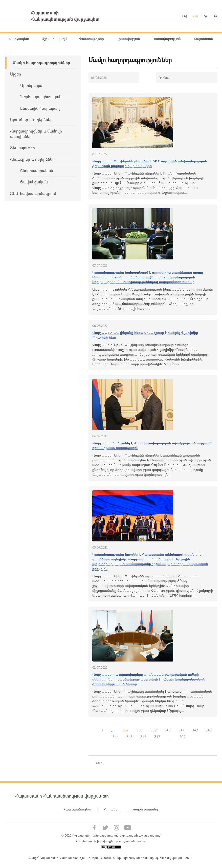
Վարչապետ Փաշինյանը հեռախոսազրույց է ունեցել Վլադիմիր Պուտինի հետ (145, 335)
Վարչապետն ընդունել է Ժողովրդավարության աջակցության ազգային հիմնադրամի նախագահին (152, 445)
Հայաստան (204, 39)
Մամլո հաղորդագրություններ (41, 62)
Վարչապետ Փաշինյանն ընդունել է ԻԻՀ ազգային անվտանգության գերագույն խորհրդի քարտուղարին (150, 163)
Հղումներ (112, 809)
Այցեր (16, 74)
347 (157, 737)
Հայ (195, 16)
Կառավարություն (167, 39)
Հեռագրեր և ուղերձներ (32, 159)
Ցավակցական (34, 182)
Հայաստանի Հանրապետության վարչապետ (62, 796)
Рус (205, 16)
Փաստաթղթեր (92, 39)
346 (143, 737)
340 (168, 730)
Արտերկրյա (31, 85)
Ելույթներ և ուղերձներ (31, 119)
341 (181, 730)
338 (139, 730)
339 (153, 730)
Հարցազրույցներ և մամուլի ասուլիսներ (36, 134)
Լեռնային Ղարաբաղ (40, 108)
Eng (185, 16)
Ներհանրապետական (41, 97)
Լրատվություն (128, 39)
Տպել (100, 763)
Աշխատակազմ (54, 39)
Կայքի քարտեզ (145, 809)
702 (182, 737)
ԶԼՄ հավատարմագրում (33, 193)
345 (129, 737)
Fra (215, 16)
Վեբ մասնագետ (78, 809)
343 (209, 730)
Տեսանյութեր (23, 148)
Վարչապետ (19, 39)
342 (195, 730)
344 (116, 737)
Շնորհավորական (37, 170)
